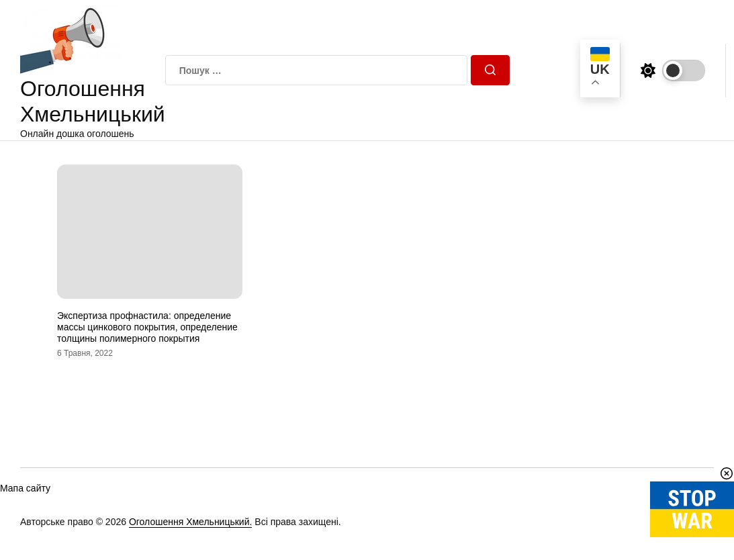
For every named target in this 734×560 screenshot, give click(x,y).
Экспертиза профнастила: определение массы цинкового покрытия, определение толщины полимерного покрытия (147, 327)
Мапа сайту (25, 488)
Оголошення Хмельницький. (191, 522)
